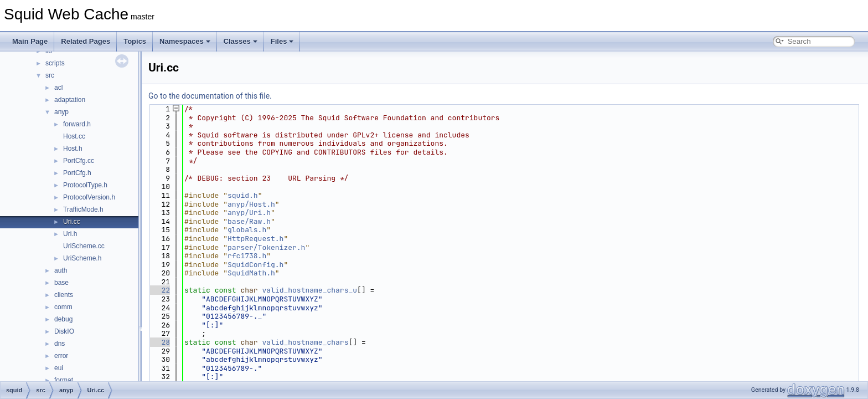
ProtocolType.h (85, 185)
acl (58, 88)
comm (63, 307)
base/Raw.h (249, 221)
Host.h (73, 149)
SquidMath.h (251, 273)
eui (59, 368)
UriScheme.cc (84, 246)
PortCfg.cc (79, 161)
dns (60, 344)
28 (159, 342)
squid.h (243, 195)
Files (282, 41)
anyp (61, 112)
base (61, 283)
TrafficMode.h (83, 209)
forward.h (77, 124)
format (64, 380)
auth (61, 270)
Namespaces (185, 41)
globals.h (247, 230)
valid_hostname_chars (305, 342)
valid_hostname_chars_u (309, 290)
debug (63, 319)
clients (64, 295)
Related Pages (86, 41)
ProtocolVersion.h (89, 197)
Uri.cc (72, 222)
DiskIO (64, 331)
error (61, 356)
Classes (241, 41)
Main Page (30, 41)
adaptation (70, 100)
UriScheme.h (82, 258)
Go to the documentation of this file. (210, 96)
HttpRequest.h (255, 239)
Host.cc (74, 136)
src (50, 75)
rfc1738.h (247, 256)
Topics (135, 41)
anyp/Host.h (251, 204)
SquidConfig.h (255, 265)
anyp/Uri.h (249, 213)
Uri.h (70, 234)
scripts (55, 63)
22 (159, 290)
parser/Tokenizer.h (266, 247)
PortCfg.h (77, 173)
